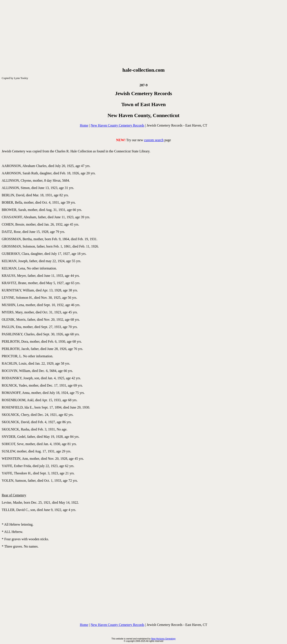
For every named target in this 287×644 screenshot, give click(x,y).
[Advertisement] (144, 34)
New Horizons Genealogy (163, 639)
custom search (154, 140)
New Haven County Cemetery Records (118, 125)
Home (84, 125)
